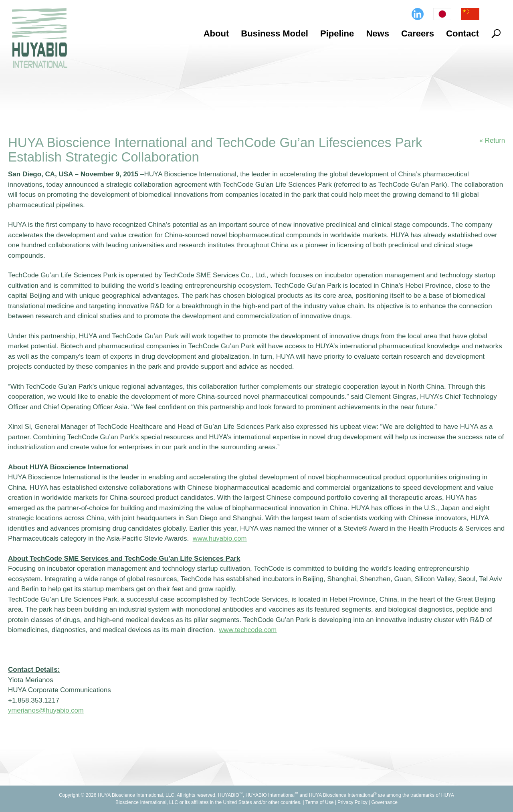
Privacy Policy (352, 802)
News (377, 33)
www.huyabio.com (220, 538)
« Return (492, 140)
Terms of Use (320, 802)
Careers (418, 33)
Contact (463, 33)
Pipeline (337, 33)
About (216, 33)
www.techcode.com (248, 630)
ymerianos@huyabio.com (46, 710)
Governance (385, 802)
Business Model (274, 33)
